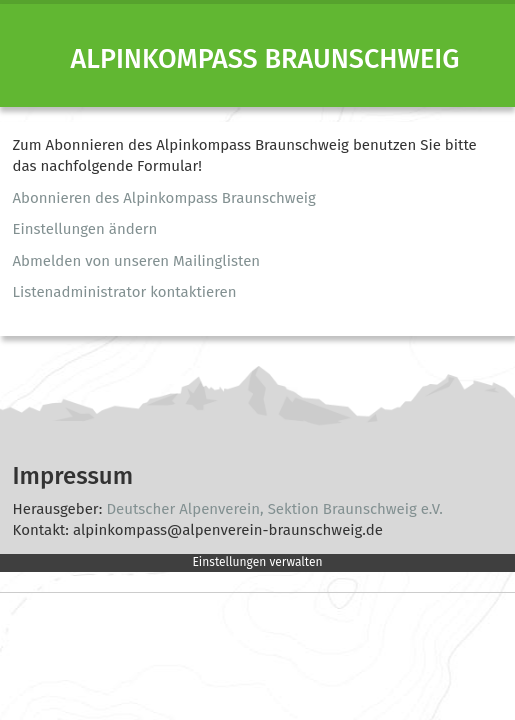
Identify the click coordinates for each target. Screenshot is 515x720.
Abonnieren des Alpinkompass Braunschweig (164, 198)
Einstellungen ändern (85, 229)
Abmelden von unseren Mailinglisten (137, 261)
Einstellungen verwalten (257, 562)
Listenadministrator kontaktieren (125, 292)
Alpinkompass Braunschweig (265, 59)
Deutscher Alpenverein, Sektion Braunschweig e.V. (274, 509)
